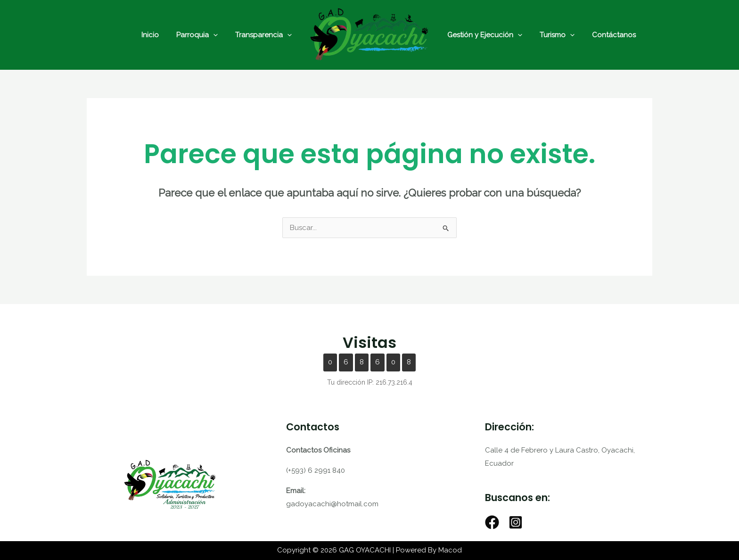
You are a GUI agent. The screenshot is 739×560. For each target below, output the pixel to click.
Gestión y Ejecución (483, 35)
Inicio (158, 35)
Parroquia (202, 35)
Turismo (552, 35)
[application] (218, 35)
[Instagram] (516, 522)
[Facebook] (492, 522)
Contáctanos (606, 35)
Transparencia (265, 35)
